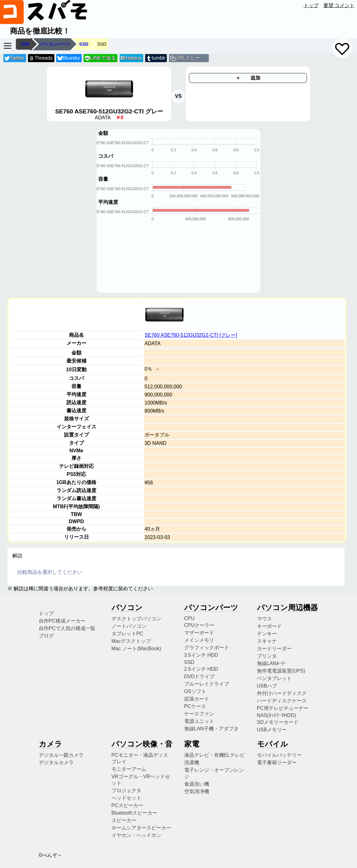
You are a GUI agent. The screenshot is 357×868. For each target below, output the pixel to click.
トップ (311, 5)
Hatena (131, 58)
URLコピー (188, 58)
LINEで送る (100, 58)
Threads (41, 58)
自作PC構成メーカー (62, 621)
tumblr (156, 58)
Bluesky (69, 58)
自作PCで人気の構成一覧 (67, 628)
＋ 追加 (248, 78)
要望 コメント (339, 5)
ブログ (46, 636)
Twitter (14, 58)
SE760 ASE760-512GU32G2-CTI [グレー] (191, 335)
